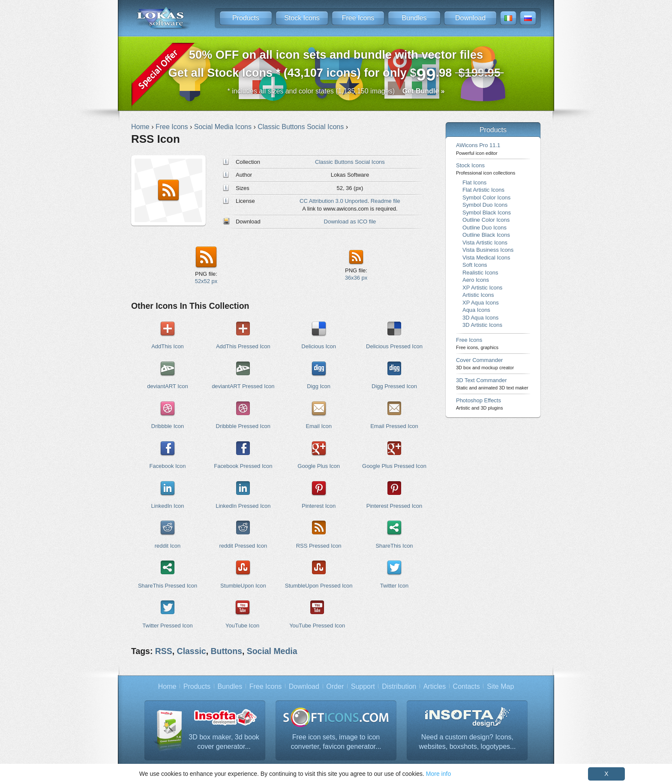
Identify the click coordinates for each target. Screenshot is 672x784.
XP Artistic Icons (482, 288)
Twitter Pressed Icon (167, 626)
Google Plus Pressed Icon (394, 466)
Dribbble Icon (168, 426)
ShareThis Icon (394, 546)
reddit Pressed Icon (243, 546)
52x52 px (206, 281)
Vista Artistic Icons (485, 243)
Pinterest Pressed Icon (394, 506)
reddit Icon (168, 546)
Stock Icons (302, 18)
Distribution (399, 686)
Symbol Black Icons (487, 213)
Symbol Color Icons (486, 198)
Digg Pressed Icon (394, 386)
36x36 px (356, 278)
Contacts (466, 686)
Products (246, 18)
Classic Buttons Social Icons (350, 162)
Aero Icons (476, 280)
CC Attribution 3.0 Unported (333, 201)
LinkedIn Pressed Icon (243, 506)
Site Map (500, 686)
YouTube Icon (242, 626)
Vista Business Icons (488, 250)
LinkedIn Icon (167, 506)
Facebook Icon (168, 466)
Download (470, 18)
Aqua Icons (476, 310)
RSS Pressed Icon (319, 546)
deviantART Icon (167, 386)
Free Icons (358, 18)
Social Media (272, 651)
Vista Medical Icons (486, 258)
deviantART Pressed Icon (243, 386)
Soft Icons (475, 265)
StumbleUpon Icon (243, 586)
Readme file (385, 201)
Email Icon (318, 426)
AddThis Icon (168, 346)
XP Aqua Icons (481, 303)
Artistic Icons (478, 295)
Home (167, 686)
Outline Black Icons (486, 235)
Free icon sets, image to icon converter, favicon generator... (336, 742)
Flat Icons (474, 182)
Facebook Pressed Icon (243, 466)
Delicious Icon (319, 346)
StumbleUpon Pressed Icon (319, 586)
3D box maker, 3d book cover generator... (224, 742)
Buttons (226, 651)
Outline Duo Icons (484, 228)
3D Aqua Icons (480, 318)
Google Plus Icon (319, 466)
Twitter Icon (394, 586)
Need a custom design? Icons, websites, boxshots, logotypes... (468, 742)
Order (335, 686)
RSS (164, 651)
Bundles (414, 18)
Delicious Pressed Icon (394, 346)
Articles (435, 686)
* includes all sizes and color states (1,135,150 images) (336, 91)
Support (363, 686)
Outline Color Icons (486, 220)
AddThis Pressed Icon (243, 346)
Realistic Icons (480, 273)
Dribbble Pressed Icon (243, 426)
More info (438, 774)
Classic (192, 651)
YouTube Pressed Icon (317, 626)
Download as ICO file (350, 222)
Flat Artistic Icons (483, 190)
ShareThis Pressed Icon (168, 586)
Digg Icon (319, 386)
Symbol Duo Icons (485, 205)
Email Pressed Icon (394, 426)
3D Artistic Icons (482, 325)
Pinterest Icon (319, 506)
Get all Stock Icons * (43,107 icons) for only (336, 66)
